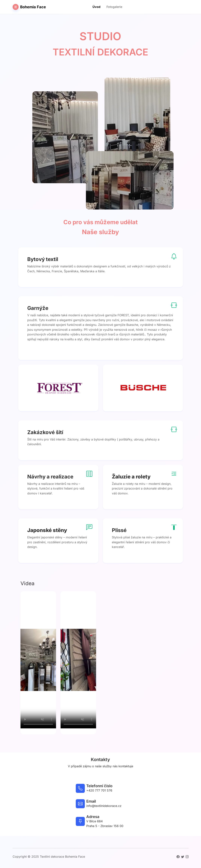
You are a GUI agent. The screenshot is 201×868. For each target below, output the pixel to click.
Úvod (96, 7)
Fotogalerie (114, 7)
